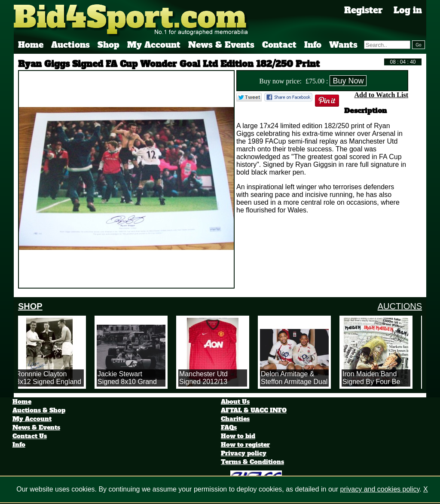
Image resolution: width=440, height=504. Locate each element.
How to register (245, 445)
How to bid (238, 436)
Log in (408, 10)
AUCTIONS (400, 306)
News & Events (221, 45)
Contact (279, 45)
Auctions (70, 45)
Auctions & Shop (39, 410)
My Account (154, 45)
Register (364, 10)
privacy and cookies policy (380, 489)
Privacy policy (244, 453)
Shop (108, 45)
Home (31, 45)
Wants (343, 45)
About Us (235, 402)
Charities (235, 419)
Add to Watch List (381, 95)
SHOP (30, 306)
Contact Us (30, 436)
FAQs (229, 427)
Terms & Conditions (252, 462)
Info (313, 45)
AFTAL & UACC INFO (254, 410)
